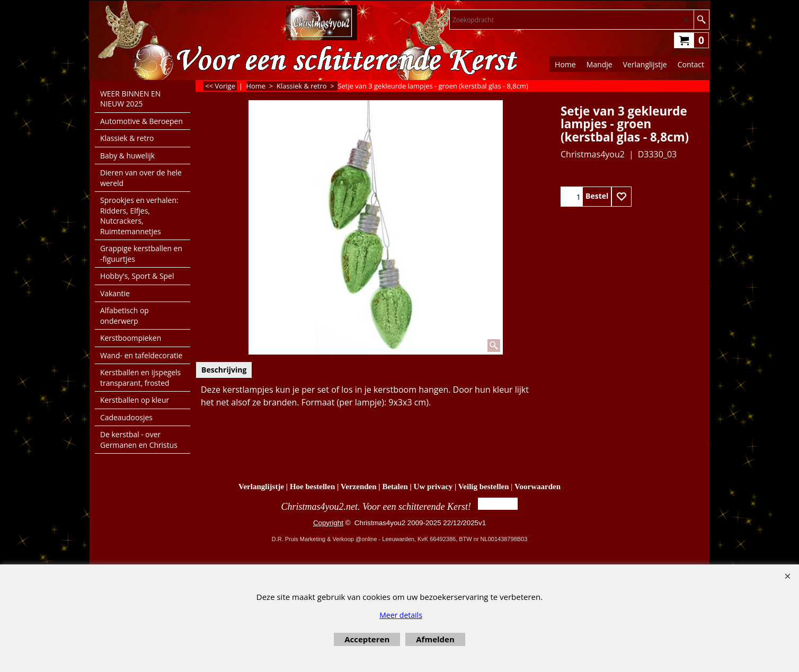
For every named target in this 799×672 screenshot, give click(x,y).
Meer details (401, 615)
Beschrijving (224, 370)
